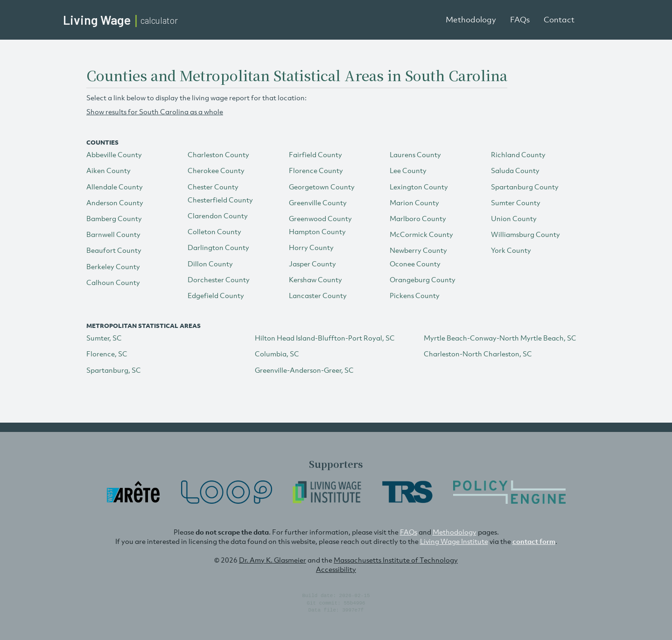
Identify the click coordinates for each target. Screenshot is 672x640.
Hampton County (317, 231)
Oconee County (415, 264)
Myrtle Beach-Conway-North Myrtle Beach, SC (500, 338)
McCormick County (421, 234)
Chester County (213, 187)
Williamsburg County (525, 234)
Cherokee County (216, 170)
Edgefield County (216, 295)
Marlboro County (418, 218)
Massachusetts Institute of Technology (396, 560)
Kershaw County (315, 279)
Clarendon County (218, 216)
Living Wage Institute (454, 541)
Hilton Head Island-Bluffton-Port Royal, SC (325, 338)
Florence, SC (107, 354)
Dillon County (210, 264)
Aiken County (108, 170)
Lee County (408, 170)
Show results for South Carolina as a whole (155, 111)
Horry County (311, 247)
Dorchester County (219, 279)
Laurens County (415, 154)
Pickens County (415, 295)
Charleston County (218, 154)
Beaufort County (114, 250)
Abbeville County (114, 154)
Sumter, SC (104, 338)
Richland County (518, 154)
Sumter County (516, 202)
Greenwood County (320, 218)
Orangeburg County (423, 279)
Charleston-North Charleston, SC (478, 354)
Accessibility (336, 569)
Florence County (316, 170)
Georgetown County (322, 187)
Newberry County (418, 250)
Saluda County (515, 170)
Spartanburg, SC (114, 370)
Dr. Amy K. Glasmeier (273, 560)
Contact (559, 20)
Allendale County (115, 187)
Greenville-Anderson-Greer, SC (304, 370)
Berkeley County (113, 266)
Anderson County (115, 202)
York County (511, 250)
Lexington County (419, 187)
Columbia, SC (277, 354)
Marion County (414, 202)
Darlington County (218, 247)
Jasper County (312, 264)
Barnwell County (113, 234)
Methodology (471, 20)
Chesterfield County (220, 200)
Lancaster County (318, 295)
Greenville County (318, 202)
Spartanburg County (525, 187)
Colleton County (214, 231)
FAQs (520, 20)
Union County (514, 218)
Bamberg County (114, 218)
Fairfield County (315, 154)
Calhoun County (113, 282)
